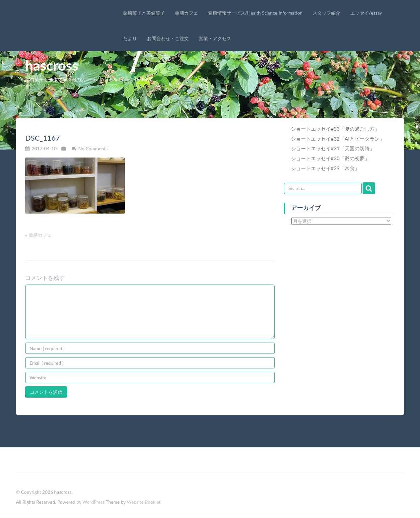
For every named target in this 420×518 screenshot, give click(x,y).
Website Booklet (144, 502)
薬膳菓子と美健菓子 (144, 13)
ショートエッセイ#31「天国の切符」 (333, 148)
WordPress (93, 502)
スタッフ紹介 (326, 13)
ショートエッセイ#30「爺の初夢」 (330, 158)
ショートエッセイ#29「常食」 (325, 168)
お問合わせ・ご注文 (168, 38)
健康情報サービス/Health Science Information (255, 13)
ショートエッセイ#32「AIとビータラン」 (338, 139)
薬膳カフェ (186, 13)
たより (130, 38)
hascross (52, 65)
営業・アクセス (215, 38)
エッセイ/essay (366, 13)
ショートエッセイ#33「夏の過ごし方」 (335, 129)
